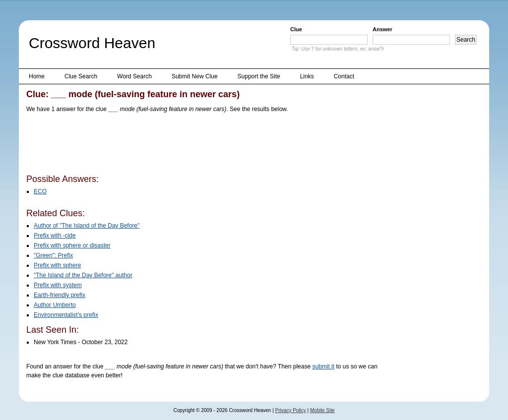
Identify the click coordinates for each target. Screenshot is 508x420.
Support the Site (259, 76)
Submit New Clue (195, 76)
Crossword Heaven (92, 43)
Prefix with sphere (57, 265)
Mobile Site (322, 410)
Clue (296, 29)
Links (307, 76)
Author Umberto (55, 305)
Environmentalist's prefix (66, 315)
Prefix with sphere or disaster (72, 245)
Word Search (134, 76)
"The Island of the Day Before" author (83, 275)
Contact (344, 76)
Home (37, 76)
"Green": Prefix (53, 255)
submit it (323, 366)
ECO (40, 191)
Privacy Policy (291, 410)
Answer (382, 29)
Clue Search (81, 76)
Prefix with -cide (55, 236)
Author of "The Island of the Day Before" (87, 226)
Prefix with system (58, 285)
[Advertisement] (207, 145)
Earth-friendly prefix (60, 295)
